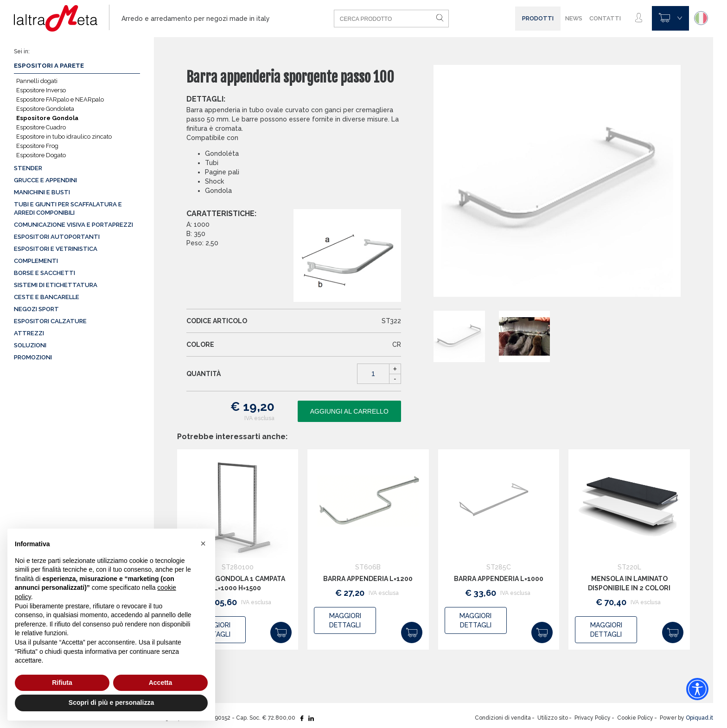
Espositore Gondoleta (45, 109)
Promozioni (33, 357)
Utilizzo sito (553, 718)
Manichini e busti (42, 192)
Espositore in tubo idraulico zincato (64, 137)
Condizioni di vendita (503, 718)
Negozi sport (36, 309)
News (574, 18)
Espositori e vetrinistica (56, 249)
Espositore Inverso (41, 90)
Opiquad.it (699, 718)
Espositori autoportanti (57, 237)
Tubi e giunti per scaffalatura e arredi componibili (68, 208)
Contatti (605, 18)
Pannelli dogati (37, 81)
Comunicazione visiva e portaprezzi (73, 225)
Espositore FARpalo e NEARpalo (60, 99)
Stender (28, 168)
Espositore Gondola (47, 118)
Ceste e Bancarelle (47, 297)
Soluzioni (30, 345)
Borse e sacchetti (45, 273)
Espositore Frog (37, 146)
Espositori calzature (50, 321)
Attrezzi (29, 333)
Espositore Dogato (41, 155)
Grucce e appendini (45, 180)
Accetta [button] (161, 683)
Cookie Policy (635, 718)
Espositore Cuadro (41, 127)
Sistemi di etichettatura (56, 285)
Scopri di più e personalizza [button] (111, 702)
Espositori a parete (49, 66)
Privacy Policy (593, 718)
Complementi (36, 261)
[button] (203, 543)
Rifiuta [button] (62, 683)
